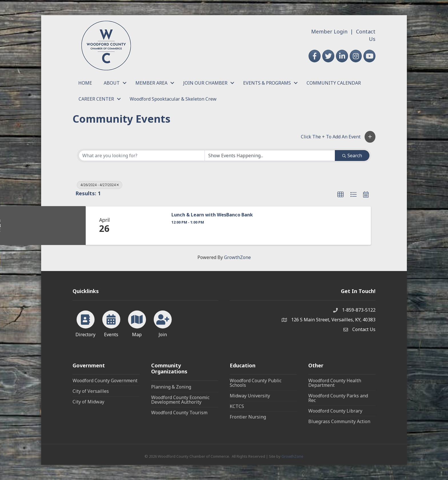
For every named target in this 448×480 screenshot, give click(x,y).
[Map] (137, 323)
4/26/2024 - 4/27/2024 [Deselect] (100, 185)
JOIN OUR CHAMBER (205, 83)
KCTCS (237, 406)
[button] (370, 137)
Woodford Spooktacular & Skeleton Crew (173, 99)
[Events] (111, 323)
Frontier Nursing (248, 417)
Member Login (329, 31)
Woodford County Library (335, 411)
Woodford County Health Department (335, 383)
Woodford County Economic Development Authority (180, 400)
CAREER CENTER (96, 99)
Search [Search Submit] (352, 156)
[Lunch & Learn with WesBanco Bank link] (144, 226)
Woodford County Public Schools (256, 383)
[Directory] (86, 323)
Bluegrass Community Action (339, 421)
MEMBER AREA (151, 83)
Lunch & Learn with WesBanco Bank (212, 215)
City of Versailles (91, 391)
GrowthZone (237, 257)
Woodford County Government (105, 381)
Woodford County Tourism (179, 413)
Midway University (250, 396)
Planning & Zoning (171, 387)
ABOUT (112, 83)
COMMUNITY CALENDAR (334, 83)
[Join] (163, 323)
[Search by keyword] (142, 156)
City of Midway (88, 402)
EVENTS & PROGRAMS (267, 83)
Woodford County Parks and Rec (338, 398)
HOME (85, 83)
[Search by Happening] (270, 156)
